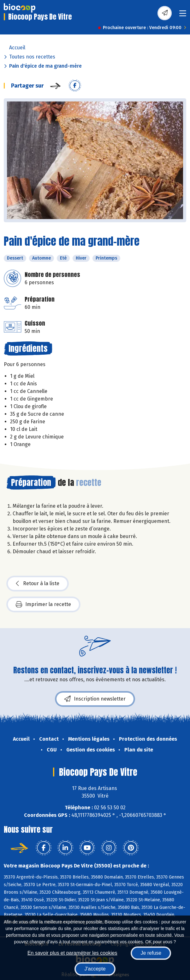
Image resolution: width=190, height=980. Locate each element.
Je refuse (151, 953)
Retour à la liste (38, 584)
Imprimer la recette (43, 604)
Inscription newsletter (95, 699)
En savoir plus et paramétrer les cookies (72, 953)
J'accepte (95, 969)
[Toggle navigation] (183, 15)
